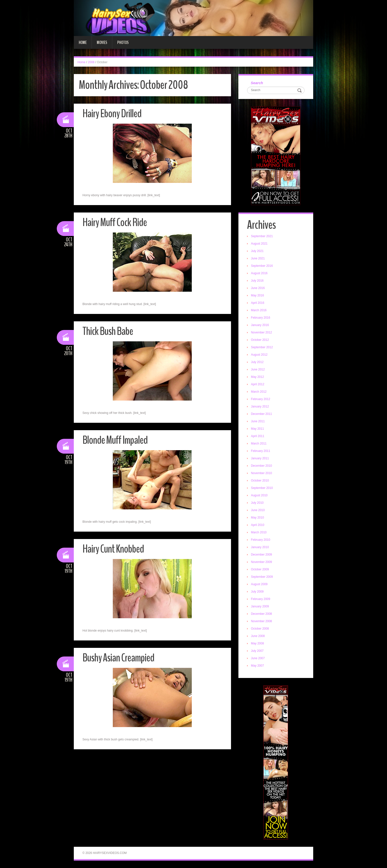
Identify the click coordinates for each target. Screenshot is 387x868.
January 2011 (260, 458)
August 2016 (259, 273)
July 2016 (257, 281)
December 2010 (261, 466)
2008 (91, 62)
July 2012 (257, 362)
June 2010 (258, 510)
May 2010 (258, 518)
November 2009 (261, 562)
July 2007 (257, 651)
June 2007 (258, 658)
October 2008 (260, 629)
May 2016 (258, 295)
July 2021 (257, 251)
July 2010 (257, 503)
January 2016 (260, 325)
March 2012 (259, 392)
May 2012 (258, 377)
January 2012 (260, 406)
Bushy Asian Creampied (118, 658)
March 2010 (259, 532)
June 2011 (258, 421)
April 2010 (258, 525)
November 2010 (261, 473)
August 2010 (259, 495)
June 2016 (258, 288)
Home (83, 42)
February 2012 (261, 399)
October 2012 (260, 340)
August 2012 (259, 355)
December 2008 (261, 614)
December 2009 (261, 555)
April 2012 (258, 384)
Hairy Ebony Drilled (112, 114)
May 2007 (258, 666)
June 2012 (258, 369)
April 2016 (258, 303)
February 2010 (261, 540)
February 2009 (261, 599)
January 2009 (260, 606)
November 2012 (261, 332)
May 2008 (258, 643)
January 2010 (260, 547)
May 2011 (258, 429)
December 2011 (261, 414)
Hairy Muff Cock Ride (115, 222)
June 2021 (258, 258)
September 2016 (262, 266)
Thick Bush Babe (108, 331)
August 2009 (259, 584)
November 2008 (261, 621)
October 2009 (260, 569)
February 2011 (261, 451)
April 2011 (258, 436)
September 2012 (262, 347)
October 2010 (260, 481)
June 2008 (258, 636)
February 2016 (261, 318)
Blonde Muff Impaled (115, 440)
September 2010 (262, 488)
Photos (123, 42)
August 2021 (259, 244)
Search (257, 83)
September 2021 (262, 236)
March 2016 (259, 310)
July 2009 (257, 592)
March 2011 (259, 444)
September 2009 (262, 577)
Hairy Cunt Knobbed (113, 549)
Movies (102, 42)
